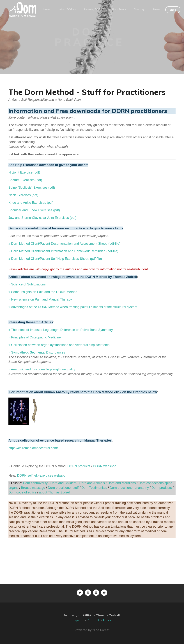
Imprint (78, 620)
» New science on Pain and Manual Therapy (40, 299)
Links (107, 620)
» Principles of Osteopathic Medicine (35, 337)
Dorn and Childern (63, 483)
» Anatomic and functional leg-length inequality (42, 369)
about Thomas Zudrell (55, 492)
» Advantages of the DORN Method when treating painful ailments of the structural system (73, 307)
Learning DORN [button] (94, 9)
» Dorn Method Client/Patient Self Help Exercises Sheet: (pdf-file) (55, 259)
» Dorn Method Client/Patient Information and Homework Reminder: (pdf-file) (63, 251)
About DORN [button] (68, 9)
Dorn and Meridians (122, 483)
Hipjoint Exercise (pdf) (24, 172)
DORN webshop (105, 466)
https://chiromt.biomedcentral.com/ (33, 448)
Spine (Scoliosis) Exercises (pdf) (32, 188)
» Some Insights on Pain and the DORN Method (43, 292)
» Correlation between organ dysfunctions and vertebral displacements (59, 345)
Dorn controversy (35, 483)
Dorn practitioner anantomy (129, 488)
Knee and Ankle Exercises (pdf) (31, 203)
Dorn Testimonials (94, 488)
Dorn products (162, 488)
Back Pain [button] (119, 9)
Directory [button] (139, 9)
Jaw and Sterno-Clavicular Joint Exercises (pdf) (42, 218)
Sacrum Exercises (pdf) (25, 180)
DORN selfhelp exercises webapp (41, 476)
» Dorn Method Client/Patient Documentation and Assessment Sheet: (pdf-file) (64, 244)
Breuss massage (33, 488)
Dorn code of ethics (22, 492)
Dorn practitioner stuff (63, 488)
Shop (173, 10)
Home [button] (47, 9)
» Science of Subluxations (27, 284)
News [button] (157, 9)
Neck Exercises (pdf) (23, 195)
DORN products (79, 466)
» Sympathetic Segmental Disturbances (37, 352)
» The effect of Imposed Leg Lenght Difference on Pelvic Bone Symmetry (61, 330)
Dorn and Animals (92, 483)
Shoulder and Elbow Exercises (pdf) (34, 210)
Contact (94, 620)
